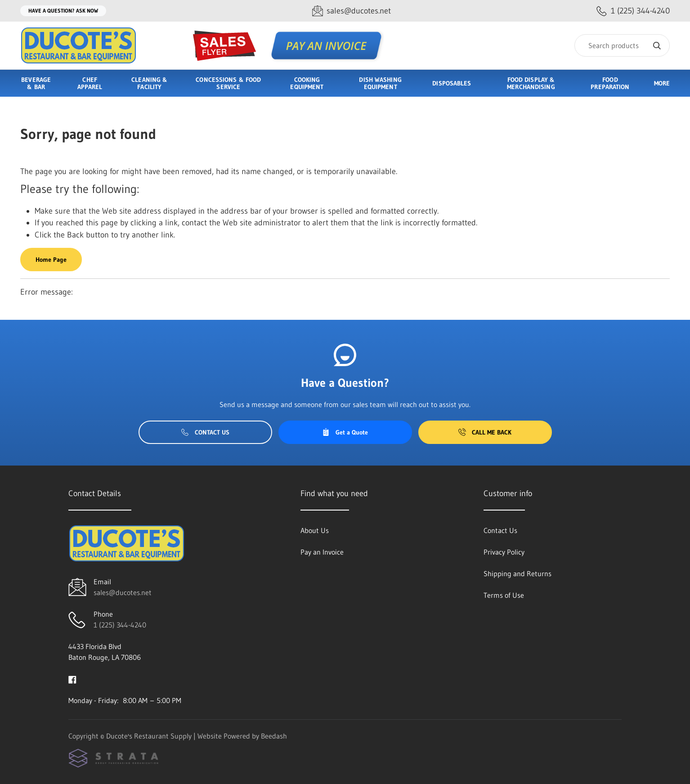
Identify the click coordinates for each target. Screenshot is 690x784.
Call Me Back (485, 432)
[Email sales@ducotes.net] (352, 11)
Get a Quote (345, 432)
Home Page (51, 260)
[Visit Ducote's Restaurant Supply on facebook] (72, 679)
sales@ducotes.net (123, 592)
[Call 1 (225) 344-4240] (633, 11)
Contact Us (205, 432)
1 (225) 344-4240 (120, 625)
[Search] (622, 45)
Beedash (274, 736)
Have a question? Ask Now (63, 11)
